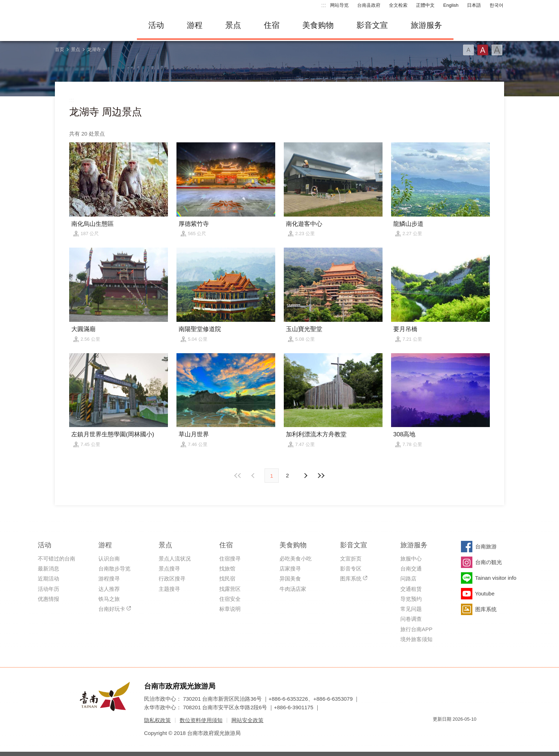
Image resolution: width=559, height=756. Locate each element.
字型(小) (468, 50)
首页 (60, 49)
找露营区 (230, 589)
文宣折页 (351, 559)
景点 (233, 25)
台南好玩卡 (112, 609)
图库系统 (351, 579)
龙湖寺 (94, 49)
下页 (254, 476)
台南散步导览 (114, 569)
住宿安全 (230, 599)
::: (324, 5)
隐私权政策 (157, 720)
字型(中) (483, 50)
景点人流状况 (175, 559)
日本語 (474, 5)
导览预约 (411, 599)
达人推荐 (109, 589)
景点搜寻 (169, 569)
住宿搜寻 (230, 559)
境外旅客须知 (416, 639)
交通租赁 (411, 589)
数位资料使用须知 (201, 720)
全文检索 (398, 5)
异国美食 (290, 579)
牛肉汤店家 (293, 589)
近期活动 (48, 579)
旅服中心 (411, 559)
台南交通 (411, 569)
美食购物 (318, 25)
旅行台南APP (416, 629)
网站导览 (339, 5)
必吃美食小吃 (296, 559)
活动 (156, 25)
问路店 (408, 579)
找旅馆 (227, 569)
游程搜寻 (109, 579)
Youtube (485, 593)
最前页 (238, 476)
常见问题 (411, 609)
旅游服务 (426, 25)
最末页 (321, 476)
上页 (305, 476)
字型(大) (497, 50)
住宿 (272, 25)
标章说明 (230, 609)
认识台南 (109, 559)
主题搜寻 (169, 589)
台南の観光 (489, 562)
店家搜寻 (290, 569)
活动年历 (48, 589)
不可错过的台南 (57, 559)
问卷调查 (411, 619)
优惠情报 (48, 599)
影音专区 (351, 569)
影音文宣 (372, 25)
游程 (195, 25)
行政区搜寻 (172, 579)
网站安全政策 (247, 720)
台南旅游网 (91, 25)
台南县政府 (369, 5)
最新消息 (48, 569)
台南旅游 (486, 546)
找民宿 (227, 579)
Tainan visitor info (496, 578)
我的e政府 (438, 732)
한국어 (496, 5)
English (451, 5)
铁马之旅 (109, 599)
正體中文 (425, 5)
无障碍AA (463, 732)
